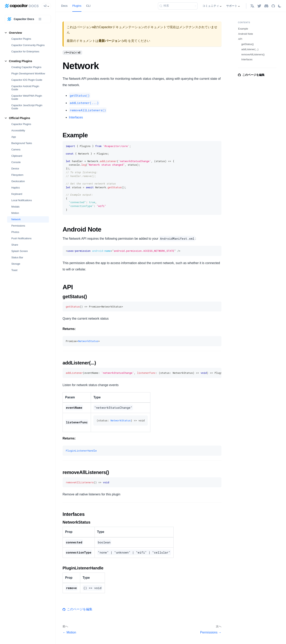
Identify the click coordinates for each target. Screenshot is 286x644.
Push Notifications (21, 238)
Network (16, 219)
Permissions (18, 226)
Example (243, 29)
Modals (15, 207)
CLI (88, 6)
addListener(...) (250, 49)
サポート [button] (232, 6)
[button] (252, 6)
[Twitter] (259, 6)
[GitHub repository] (273, 6)
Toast (14, 270)
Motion (15, 213)
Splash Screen (20, 251)
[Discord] (266, 6)
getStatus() (248, 44)
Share (15, 245)
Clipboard (17, 156)
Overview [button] (15, 33)
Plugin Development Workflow (28, 74)
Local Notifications (22, 200)
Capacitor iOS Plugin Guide (27, 80)
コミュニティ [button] (211, 6)
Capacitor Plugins (21, 39)
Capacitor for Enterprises (25, 51)
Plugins (77, 6)
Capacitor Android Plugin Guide (25, 88)
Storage (16, 264)
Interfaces (76, 117)
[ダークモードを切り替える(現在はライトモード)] (280, 6)
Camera (16, 149)
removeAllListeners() (253, 54)
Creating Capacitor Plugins (26, 67)
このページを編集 (77, 609)
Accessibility (18, 130)
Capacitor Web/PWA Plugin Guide (27, 97)
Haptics (15, 188)
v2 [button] (45, 6)
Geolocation (18, 181)
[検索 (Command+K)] (178, 6)
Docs (64, 6)
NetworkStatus (88, 341)
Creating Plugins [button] (21, 61)
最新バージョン (110, 41)
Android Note (246, 34)
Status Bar (17, 257)
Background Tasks (22, 143)
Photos (15, 232)
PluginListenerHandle (81, 451)
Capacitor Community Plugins (28, 45)
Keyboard (17, 194)
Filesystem (17, 175)
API (240, 39)
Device (15, 169)
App (14, 137)
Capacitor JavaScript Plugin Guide (27, 107)
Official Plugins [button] (20, 118)
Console (16, 162)
